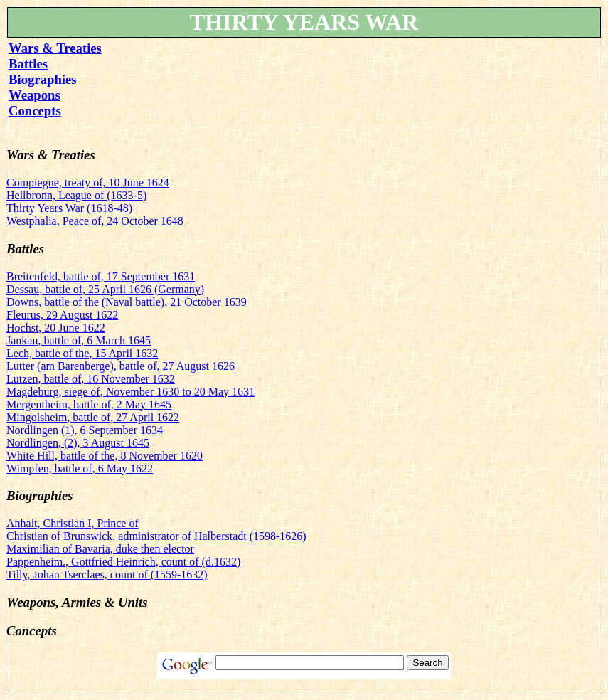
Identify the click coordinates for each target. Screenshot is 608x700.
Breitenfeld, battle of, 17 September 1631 (101, 276)
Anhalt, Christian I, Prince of (73, 523)
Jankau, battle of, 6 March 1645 (79, 340)
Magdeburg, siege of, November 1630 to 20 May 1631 (130, 392)
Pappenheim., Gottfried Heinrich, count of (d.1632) (123, 562)
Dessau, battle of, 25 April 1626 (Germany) (105, 289)
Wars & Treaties (55, 48)
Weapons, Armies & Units (77, 602)
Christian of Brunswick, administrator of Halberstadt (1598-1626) (156, 536)
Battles (28, 64)
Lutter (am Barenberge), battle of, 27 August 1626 (121, 366)
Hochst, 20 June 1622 (56, 328)
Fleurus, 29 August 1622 (62, 315)
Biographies (43, 79)
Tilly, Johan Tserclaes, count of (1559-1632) (107, 574)
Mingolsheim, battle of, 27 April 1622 (93, 417)
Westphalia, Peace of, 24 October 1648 (95, 221)
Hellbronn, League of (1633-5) (76, 195)
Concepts (35, 111)
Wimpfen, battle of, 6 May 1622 (80, 468)
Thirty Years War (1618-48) (69, 208)
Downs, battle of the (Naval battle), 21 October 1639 (127, 302)
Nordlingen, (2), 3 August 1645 (78, 443)
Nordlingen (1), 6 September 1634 (85, 430)
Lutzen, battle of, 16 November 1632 (91, 379)
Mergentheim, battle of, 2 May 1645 (89, 404)
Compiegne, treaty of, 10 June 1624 (88, 182)
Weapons (34, 95)
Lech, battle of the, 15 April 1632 (82, 353)
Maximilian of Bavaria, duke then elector (100, 549)
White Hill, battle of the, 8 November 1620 (105, 456)
